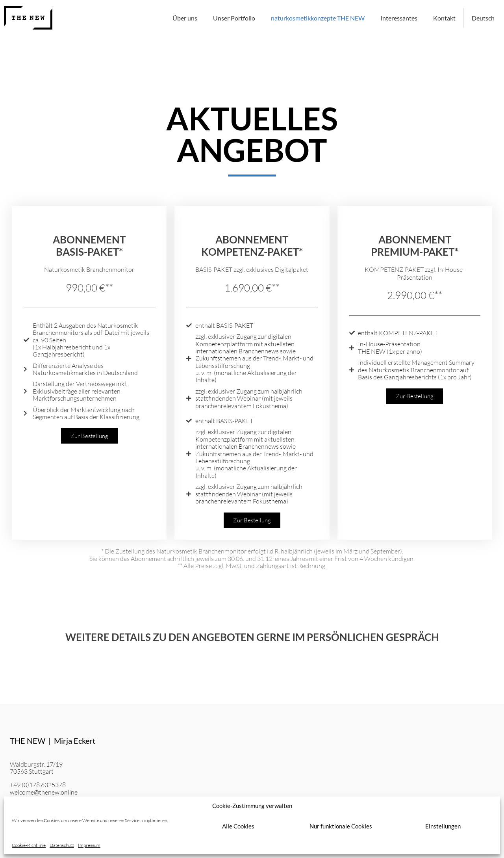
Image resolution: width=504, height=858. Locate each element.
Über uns (185, 18)
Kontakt (444, 18)
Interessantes (399, 18)
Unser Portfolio (234, 18)
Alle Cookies (238, 826)
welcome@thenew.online (44, 792)
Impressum (89, 845)
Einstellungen (443, 826)
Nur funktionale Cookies (341, 826)
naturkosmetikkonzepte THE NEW (318, 18)
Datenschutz (62, 845)
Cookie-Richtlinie (29, 845)
